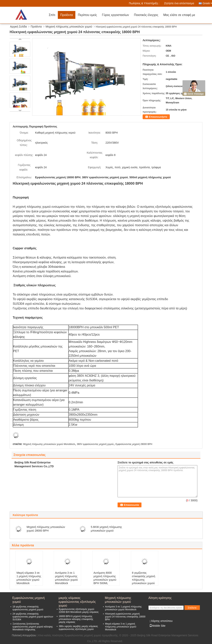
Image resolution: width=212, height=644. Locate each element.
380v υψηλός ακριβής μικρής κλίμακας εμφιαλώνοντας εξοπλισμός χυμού (78, 628)
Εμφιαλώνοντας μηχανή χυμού (29, 600)
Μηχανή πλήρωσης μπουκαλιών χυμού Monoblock (49, 444)
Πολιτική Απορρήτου (24, 635)
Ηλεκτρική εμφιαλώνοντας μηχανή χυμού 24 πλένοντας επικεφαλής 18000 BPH (125, 617)
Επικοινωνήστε (158, 117)
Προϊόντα (67, 15)
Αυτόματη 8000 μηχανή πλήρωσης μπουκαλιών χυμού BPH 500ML (105, 578)
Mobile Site (157, 626)
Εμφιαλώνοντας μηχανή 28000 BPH (134, 444)
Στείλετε (192, 608)
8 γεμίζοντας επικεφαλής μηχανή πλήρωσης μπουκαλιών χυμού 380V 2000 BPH (144, 580)
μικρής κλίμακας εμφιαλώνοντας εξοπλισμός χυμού (77, 600)
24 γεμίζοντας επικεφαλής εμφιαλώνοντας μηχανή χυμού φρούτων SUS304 (33, 617)
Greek (207, 3)
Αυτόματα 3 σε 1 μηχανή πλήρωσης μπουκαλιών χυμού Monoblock (66, 578)
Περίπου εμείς (87, 15)
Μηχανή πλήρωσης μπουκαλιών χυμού (69, 27)
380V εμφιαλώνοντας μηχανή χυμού (95, 444)
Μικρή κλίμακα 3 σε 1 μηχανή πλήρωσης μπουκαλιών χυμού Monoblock (29, 578)
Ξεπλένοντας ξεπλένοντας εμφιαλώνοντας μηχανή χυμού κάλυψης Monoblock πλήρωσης (33, 627)
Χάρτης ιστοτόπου (162, 621)
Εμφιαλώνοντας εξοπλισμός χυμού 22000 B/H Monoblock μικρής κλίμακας (79, 611)
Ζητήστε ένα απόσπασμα (179, 3)
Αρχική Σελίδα (18, 27)
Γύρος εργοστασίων (115, 15)
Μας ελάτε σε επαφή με (179, 15)
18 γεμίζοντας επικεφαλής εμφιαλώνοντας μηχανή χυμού (28, 608)
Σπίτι (52, 15)
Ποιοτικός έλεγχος (146, 15)
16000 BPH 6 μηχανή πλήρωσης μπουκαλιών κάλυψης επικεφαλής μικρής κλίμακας (76, 619)
